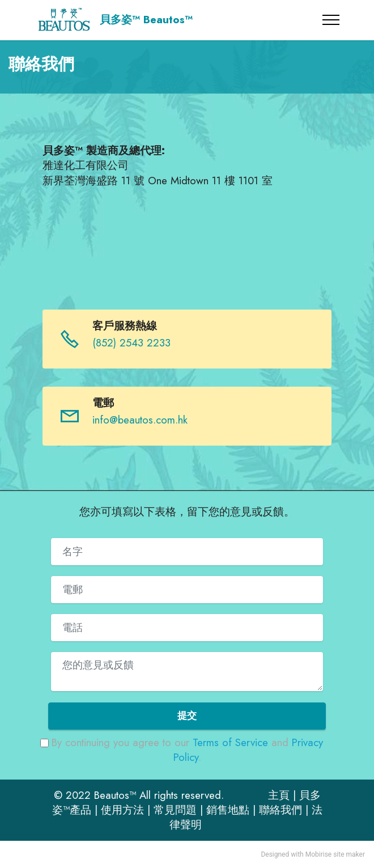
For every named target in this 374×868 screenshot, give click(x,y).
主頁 (279, 795)
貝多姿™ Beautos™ (146, 20)
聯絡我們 (280, 810)
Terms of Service (230, 742)
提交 (187, 715)
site (339, 854)
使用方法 (122, 810)
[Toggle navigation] (331, 20)
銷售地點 (228, 810)
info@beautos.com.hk (140, 420)
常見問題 (175, 810)
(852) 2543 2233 (131, 343)
